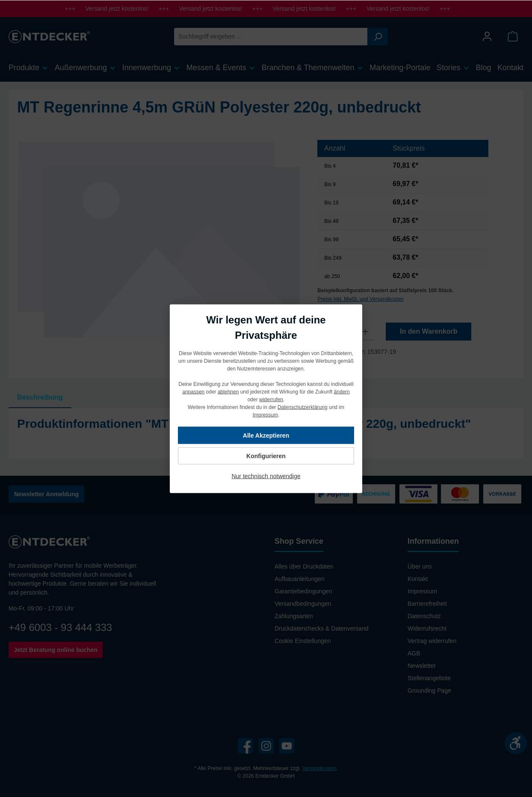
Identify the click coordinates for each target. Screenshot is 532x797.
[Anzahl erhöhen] (365, 332)
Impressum (422, 591)
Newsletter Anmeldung (46, 494)
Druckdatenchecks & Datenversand (321, 628)
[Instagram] (266, 746)
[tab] (40, 397)
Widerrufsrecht (427, 628)
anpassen (193, 391)
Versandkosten (319, 768)
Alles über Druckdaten (304, 566)
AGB (414, 653)
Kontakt (418, 579)
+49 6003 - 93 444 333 (60, 627)
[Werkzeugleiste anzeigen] (516, 743)
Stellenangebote (429, 678)
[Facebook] (245, 746)
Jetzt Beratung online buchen (56, 650)
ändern (341, 391)
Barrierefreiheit (427, 604)
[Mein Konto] (487, 37)
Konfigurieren (266, 456)
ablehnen (228, 391)
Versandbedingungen (303, 604)
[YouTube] (287, 746)
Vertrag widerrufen (432, 641)
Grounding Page (429, 690)
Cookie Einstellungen (303, 641)
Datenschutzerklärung (303, 407)
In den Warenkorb (429, 331)
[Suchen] (378, 37)
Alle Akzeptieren (266, 435)
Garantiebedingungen (303, 591)
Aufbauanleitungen (300, 579)
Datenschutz (424, 616)
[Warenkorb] (513, 37)
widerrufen (271, 399)
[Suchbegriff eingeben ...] (271, 37)
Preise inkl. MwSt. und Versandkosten (360, 299)
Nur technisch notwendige (266, 476)
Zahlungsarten (294, 616)
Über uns (420, 566)
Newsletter (422, 666)
